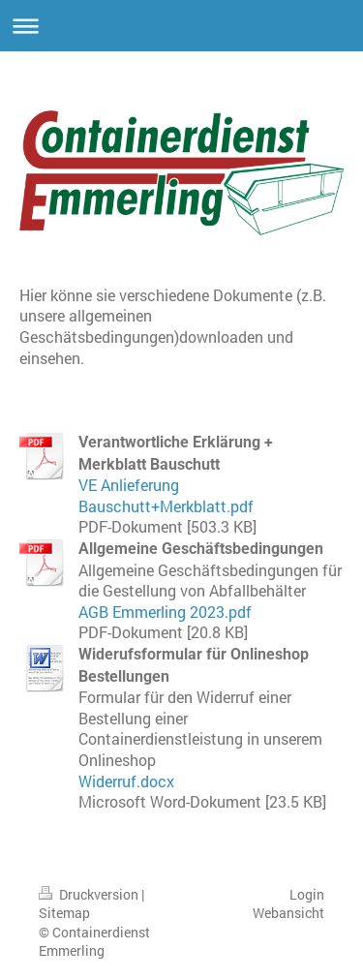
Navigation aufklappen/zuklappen (181, 26)
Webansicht (288, 913)
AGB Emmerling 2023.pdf (165, 612)
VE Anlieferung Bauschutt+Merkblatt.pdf (166, 495)
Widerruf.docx (126, 781)
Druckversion (90, 894)
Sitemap (64, 913)
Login (307, 894)
